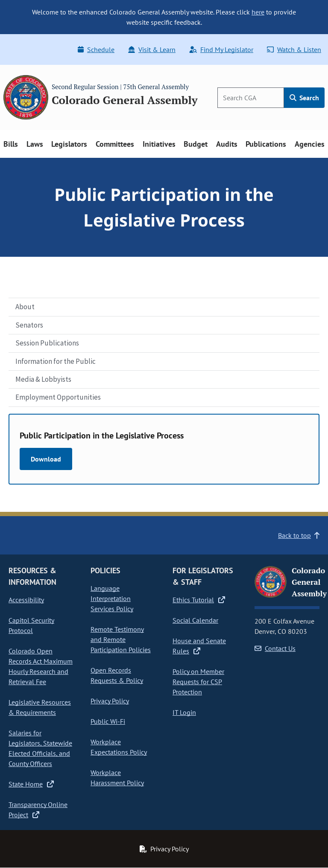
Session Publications (47, 343)
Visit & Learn (152, 49)
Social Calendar (195, 620)
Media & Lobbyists (43, 379)
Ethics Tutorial (199, 600)
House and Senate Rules (199, 646)
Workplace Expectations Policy (119, 747)
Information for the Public (56, 361)
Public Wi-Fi (108, 721)
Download (46, 459)
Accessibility (26, 600)
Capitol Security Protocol (31, 625)
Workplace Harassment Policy (117, 778)
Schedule (96, 49)
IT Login (184, 712)
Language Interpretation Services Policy (112, 598)
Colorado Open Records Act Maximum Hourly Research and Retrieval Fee (41, 666)
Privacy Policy (110, 701)
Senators (29, 325)
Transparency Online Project (38, 810)
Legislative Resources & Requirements (40, 707)
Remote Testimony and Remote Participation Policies (121, 639)
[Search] (251, 98)
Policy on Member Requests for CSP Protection (198, 682)
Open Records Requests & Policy (117, 675)
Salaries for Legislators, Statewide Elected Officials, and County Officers (40, 748)
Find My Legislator (221, 49)
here (258, 12)
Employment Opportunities (58, 397)
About (25, 307)
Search (304, 98)
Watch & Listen (294, 49)
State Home (31, 784)
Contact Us (275, 648)
